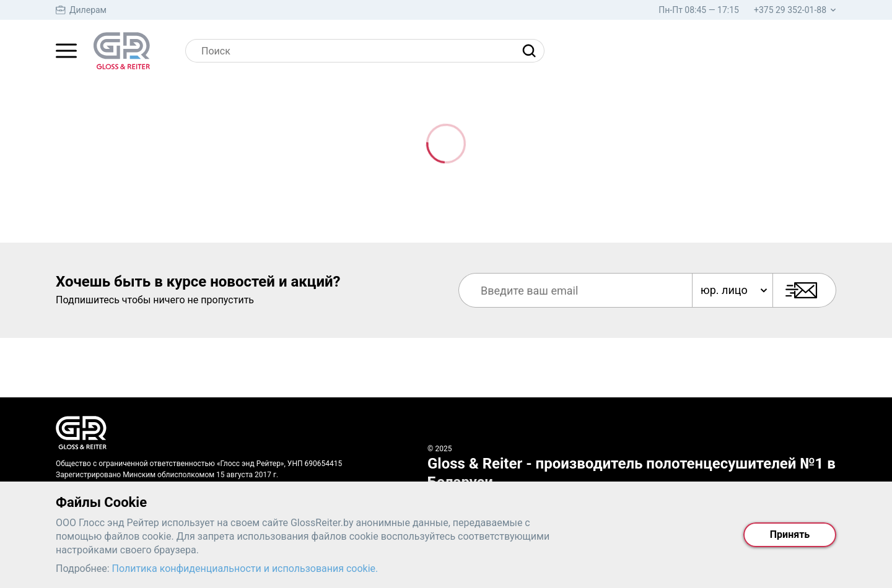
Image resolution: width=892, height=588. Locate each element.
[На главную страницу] (122, 51)
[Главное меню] (66, 51)
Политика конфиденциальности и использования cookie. (245, 569)
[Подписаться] (804, 290)
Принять (790, 534)
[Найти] (532, 51)
